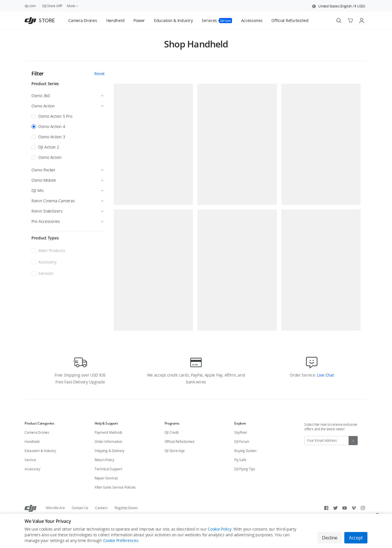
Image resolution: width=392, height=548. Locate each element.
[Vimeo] (354, 508)
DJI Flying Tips (245, 469)
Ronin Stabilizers (47, 211)
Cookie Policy (219, 529)
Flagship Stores (126, 508)
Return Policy (104, 460)
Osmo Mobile (44, 180)
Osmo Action (43, 106)
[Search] (339, 21)
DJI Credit (172, 432)
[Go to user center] (362, 21)
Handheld (32, 442)
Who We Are (55, 508)
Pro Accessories (46, 221)
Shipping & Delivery (109, 451)
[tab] (83, 20)
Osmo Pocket (43, 170)
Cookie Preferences (121, 540)
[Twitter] (335, 508)
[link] (83, 20)
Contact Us (80, 508)
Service (30, 460)
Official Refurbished (179, 442)
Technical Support (108, 469)
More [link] (73, 6)
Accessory (32, 469)
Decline (330, 538)
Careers (101, 508)
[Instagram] (363, 508)
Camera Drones (37, 432)
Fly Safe (240, 460)
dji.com (30, 6)
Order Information (108, 442)
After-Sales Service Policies (115, 487)
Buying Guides (245, 451)
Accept (356, 538)
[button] (339, 6)
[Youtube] (345, 508)
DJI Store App (175, 451)
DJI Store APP (52, 6)
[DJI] (31, 508)
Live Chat (325, 375)
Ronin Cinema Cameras (53, 201)
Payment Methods (108, 432)
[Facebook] (326, 508)
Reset (99, 74)
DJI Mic (38, 190)
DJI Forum (242, 442)
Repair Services (106, 478)
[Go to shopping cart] (350, 21)
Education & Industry (40, 451)
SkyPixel (240, 432)
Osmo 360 (41, 96)
